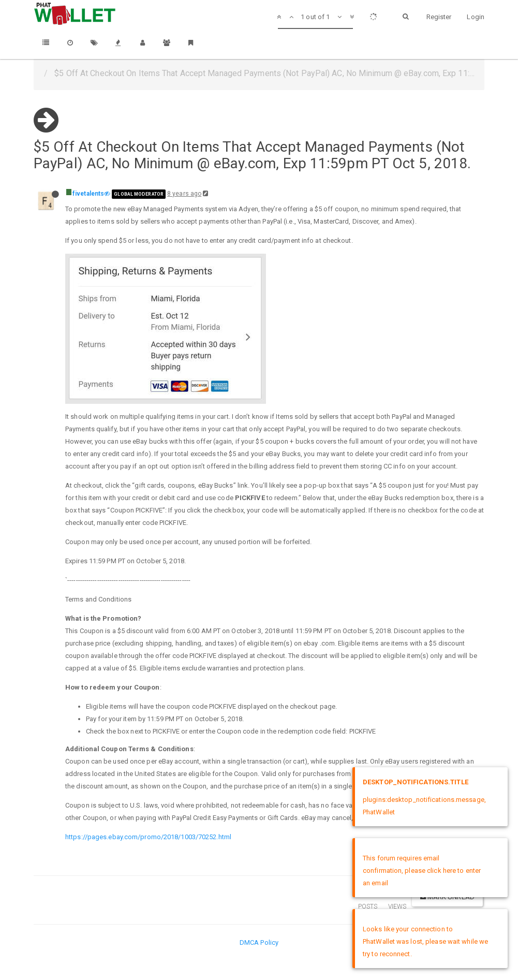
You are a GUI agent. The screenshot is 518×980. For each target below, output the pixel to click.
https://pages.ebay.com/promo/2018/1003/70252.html (148, 837)
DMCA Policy (259, 942)
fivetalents (88, 194)
